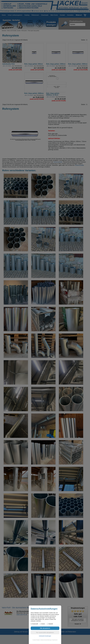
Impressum (55, 640)
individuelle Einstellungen (45, 636)
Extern (42, 624)
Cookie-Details (36, 640)
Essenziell (34, 624)
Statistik (50, 624)
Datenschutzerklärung (46, 640)
